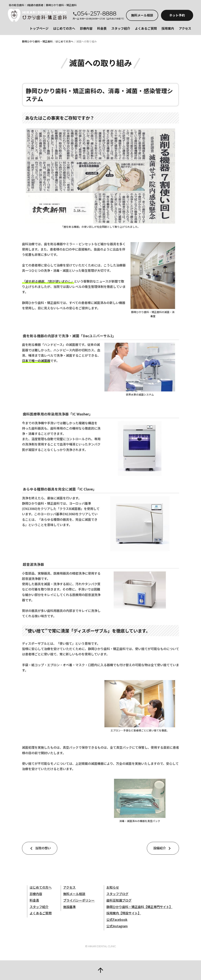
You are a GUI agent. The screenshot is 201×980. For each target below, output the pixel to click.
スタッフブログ (117, 894)
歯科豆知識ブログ (119, 900)
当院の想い (40, 848)
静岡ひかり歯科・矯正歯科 (37, 41)
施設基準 (69, 907)
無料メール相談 (74, 894)
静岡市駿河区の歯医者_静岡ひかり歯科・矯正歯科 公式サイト (37, 15)
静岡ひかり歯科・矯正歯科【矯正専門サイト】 (139, 907)
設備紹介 (163, 848)
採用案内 (168, 28)
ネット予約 (177, 15)
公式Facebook (117, 919)
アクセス (185, 28)
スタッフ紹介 (121, 28)
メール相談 (142, 15)
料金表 (102, 28)
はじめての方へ (64, 28)
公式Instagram (117, 926)
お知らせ (113, 887)
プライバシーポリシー (79, 900)
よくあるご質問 (146, 28)
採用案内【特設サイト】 (124, 913)
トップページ (39, 28)
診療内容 (86, 28)
